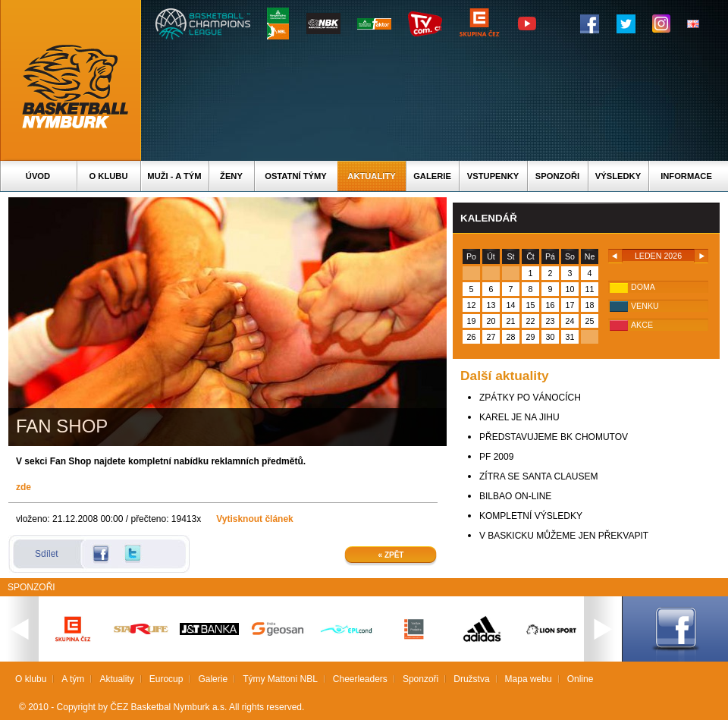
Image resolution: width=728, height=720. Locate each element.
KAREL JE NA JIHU (519, 417)
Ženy (231, 176)
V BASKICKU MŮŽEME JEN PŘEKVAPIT (564, 536)
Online (581, 679)
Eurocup (166, 679)
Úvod (38, 176)
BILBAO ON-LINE (515, 496)
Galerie (432, 176)
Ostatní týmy (296, 176)
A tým (73, 679)
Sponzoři (557, 176)
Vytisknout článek (255, 519)
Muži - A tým (174, 176)
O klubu (109, 176)
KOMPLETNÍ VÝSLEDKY (531, 516)
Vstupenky (493, 176)
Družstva (471, 679)
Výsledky (618, 176)
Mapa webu (529, 679)
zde (24, 487)
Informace (686, 176)
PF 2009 (496, 457)
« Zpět (391, 555)
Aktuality (371, 176)
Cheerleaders (360, 679)
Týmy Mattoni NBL (280, 679)
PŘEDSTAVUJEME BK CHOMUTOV (554, 437)
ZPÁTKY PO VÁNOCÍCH (530, 398)
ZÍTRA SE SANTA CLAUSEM (538, 476)
